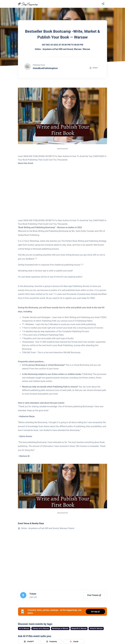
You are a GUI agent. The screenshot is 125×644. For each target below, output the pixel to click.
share (94, 68)
